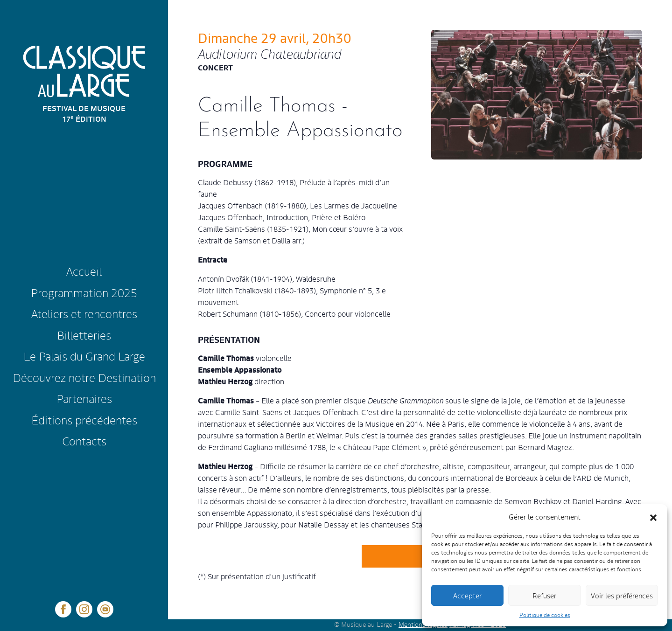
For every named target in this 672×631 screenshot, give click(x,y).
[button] (653, 517)
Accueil (84, 271)
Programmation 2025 (84, 292)
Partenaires (84, 398)
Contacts (84, 440)
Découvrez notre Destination (84, 377)
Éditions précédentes (84, 420)
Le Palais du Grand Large (84, 356)
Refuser (544, 595)
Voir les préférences (622, 595)
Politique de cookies (545, 615)
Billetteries (84, 335)
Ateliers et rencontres (84, 313)
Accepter (467, 595)
